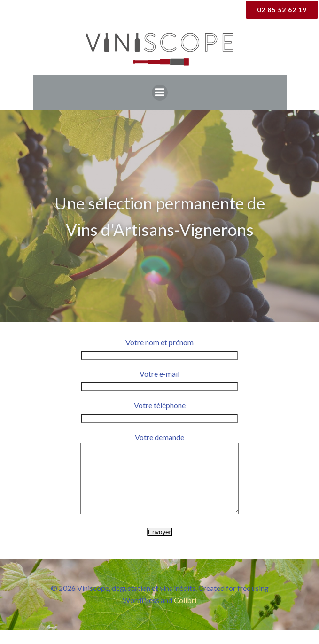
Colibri (185, 614)
